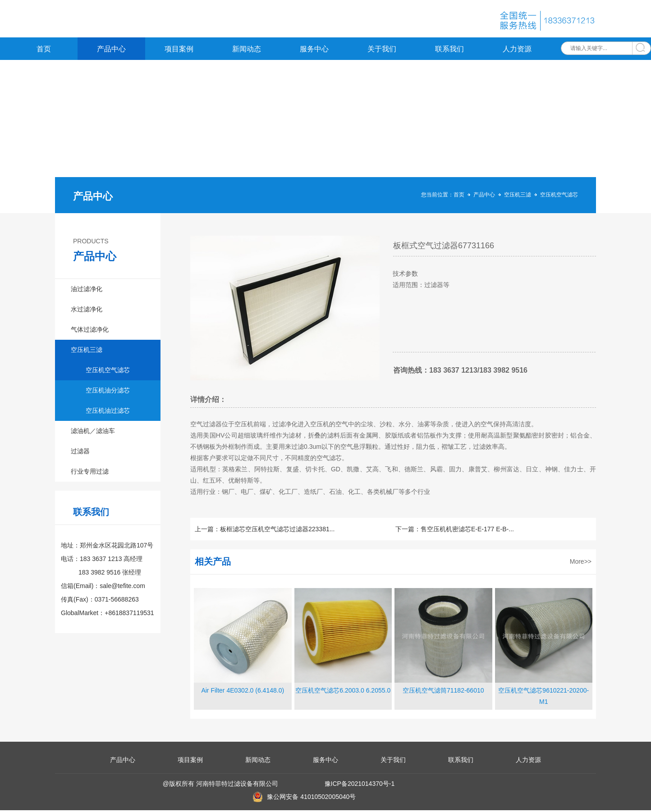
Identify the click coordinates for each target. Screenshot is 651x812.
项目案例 (179, 51)
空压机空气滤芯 (559, 196)
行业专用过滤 (90, 473)
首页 (44, 51)
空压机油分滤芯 (108, 392)
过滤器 (80, 453)
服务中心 (314, 51)
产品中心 (111, 51)
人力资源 (517, 51)
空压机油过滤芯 (108, 412)
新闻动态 (247, 51)
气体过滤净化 (90, 331)
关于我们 (382, 51)
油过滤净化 (87, 291)
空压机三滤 (518, 196)
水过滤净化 (87, 311)
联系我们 (449, 51)
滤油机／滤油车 (93, 433)
